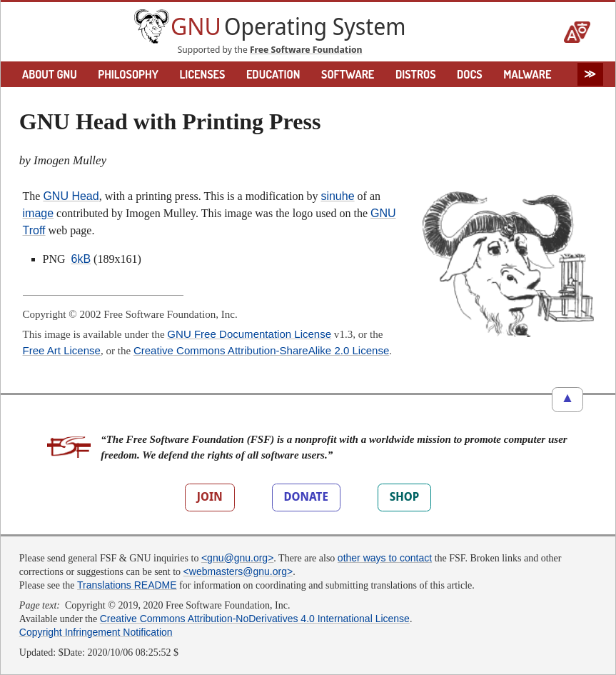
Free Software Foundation (306, 49)
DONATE (306, 496)
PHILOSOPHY (128, 74)
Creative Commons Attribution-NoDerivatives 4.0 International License (255, 619)
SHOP (404, 496)
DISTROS (416, 74)
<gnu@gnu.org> (237, 558)
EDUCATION (273, 74)
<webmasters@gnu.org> (238, 571)
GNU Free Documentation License (249, 334)
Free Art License (62, 350)
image (39, 213)
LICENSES (202, 74)
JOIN (210, 496)
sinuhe (337, 196)
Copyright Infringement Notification (96, 632)
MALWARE (527, 74)
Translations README (127, 585)
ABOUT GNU (50, 74)
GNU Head (71, 196)
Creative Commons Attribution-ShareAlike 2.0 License (261, 350)
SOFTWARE (348, 74)
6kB (81, 259)
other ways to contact (385, 558)
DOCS (470, 74)
